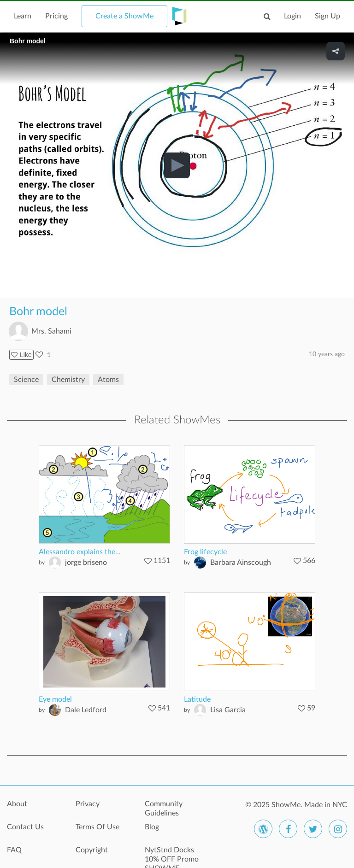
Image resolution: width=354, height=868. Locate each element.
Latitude (197, 699)
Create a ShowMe (124, 16)
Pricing (56, 16)
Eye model (55, 699)
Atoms (108, 380)
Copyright (92, 850)
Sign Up (327, 16)
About (17, 804)
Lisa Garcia (228, 710)
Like (21, 355)
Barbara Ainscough (241, 563)
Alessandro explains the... (80, 552)
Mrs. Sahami (51, 331)
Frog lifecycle (205, 552)
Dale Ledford (86, 710)
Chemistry (68, 380)
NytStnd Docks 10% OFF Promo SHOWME (172, 855)
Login (292, 16)
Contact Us (25, 827)
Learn (23, 16)
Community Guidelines (164, 809)
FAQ (14, 850)
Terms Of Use (97, 827)
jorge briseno (86, 563)
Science (26, 380)
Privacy (88, 804)
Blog (152, 827)
